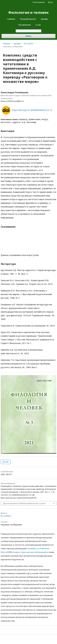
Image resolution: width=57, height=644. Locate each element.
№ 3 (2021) (29, 44)
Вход (50, 2)
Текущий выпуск (28, 19)
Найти (29, 36)
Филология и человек (28, 12)
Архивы (44, 19)
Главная (11, 19)
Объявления (24, 25)
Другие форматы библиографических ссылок (24, 503)
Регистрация (39, 2)
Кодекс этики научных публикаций (29, 552)
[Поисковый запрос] (28, 31)
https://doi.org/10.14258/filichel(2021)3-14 (32, 110)
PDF (7, 462)
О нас (38, 25)
